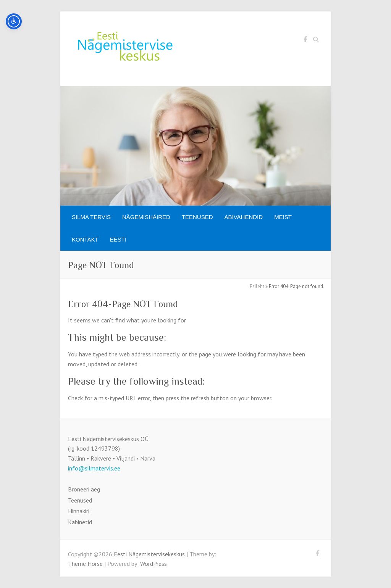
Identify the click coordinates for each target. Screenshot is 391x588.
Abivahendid (244, 217)
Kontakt (85, 239)
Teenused (197, 217)
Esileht (257, 286)
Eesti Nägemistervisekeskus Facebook (305, 40)
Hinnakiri (79, 511)
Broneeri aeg (84, 489)
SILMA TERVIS (91, 217)
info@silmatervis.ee (94, 468)
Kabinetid (80, 522)
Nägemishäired (146, 217)
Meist (283, 217)
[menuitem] (118, 239)
